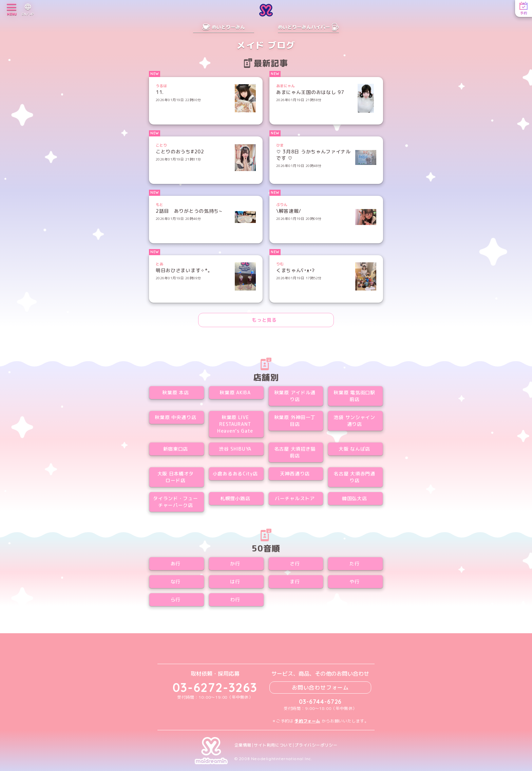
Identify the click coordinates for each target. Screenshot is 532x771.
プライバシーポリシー (316, 745)
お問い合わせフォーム (320, 688)
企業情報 (243, 745)
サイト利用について (273, 745)
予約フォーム (307, 721)
